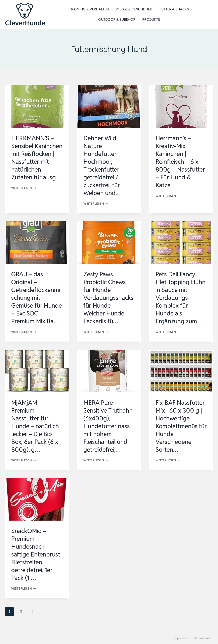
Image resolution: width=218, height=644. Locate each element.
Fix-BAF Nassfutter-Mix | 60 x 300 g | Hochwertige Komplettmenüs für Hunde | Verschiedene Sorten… (181, 426)
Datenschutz (202, 638)
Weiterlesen (24, 188)
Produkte (151, 19)
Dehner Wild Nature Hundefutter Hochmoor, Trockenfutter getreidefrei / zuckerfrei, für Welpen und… (102, 166)
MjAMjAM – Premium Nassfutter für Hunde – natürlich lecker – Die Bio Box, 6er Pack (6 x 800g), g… (35, 426)
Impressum (181, 638)
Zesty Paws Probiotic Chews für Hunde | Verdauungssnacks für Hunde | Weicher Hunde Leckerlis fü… (108, 298)
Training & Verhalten (89, 9)
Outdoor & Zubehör (117, 19)
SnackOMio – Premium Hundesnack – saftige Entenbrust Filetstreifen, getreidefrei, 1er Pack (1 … (36, 554)
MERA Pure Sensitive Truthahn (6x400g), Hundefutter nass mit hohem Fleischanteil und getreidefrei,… (108, 426)
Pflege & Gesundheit (134, 9)
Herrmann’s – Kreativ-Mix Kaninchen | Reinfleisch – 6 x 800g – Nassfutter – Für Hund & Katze (180, 162)
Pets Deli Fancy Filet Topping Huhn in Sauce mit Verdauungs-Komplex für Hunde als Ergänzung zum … (181, 298)
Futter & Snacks (174, 9)
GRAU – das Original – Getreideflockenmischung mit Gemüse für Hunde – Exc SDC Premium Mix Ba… (37, 298)
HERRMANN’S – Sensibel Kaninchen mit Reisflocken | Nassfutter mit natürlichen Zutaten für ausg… (37, 158)
